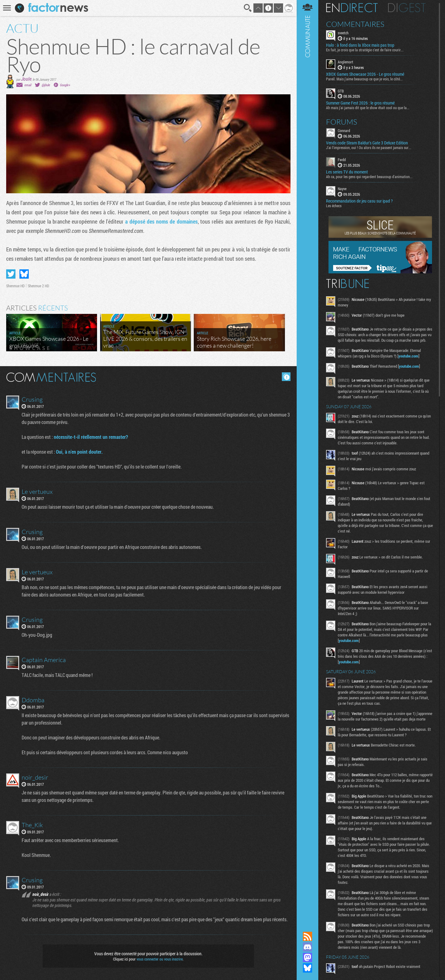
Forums (342, 122)
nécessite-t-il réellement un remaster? (91, 437)
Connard (344, 131)
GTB (341, 91)
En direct (352, 8)
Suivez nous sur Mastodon (307, 957)
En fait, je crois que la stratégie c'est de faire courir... (365, 50)
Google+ (65, 85)
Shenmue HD (15, 286)
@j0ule (46, 85)
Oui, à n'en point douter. (79, 452)
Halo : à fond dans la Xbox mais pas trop (360, 45)
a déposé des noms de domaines (161, 221)
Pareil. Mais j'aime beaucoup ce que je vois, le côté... (364, 79)
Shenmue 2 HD (38, 286)
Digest (407, 8)
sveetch (343, 33)
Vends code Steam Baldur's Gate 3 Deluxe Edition (367, 143)
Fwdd (342, 160)
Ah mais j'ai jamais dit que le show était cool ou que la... (368, 108)
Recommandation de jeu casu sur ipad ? (359, 201)
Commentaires (355, 24)
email (28, 85)
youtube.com (408, 356)
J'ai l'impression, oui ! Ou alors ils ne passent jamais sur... (369, 148)
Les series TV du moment (347, 172)
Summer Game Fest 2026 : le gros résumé (360, 103)
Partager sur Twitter (11, 274)
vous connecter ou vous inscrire (160, 959)
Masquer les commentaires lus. (286, 377)
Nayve (342, 189)
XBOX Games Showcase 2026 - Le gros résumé (365, 74)
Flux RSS (307, 936)
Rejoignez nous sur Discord (307, 947)
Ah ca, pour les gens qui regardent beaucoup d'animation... (369, 177)
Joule (26, 79)
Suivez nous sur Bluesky (307, 968)
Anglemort (345, 62)
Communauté (307, 460)
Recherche (248, 8)
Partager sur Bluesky (24, 274)
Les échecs (334, 206)
